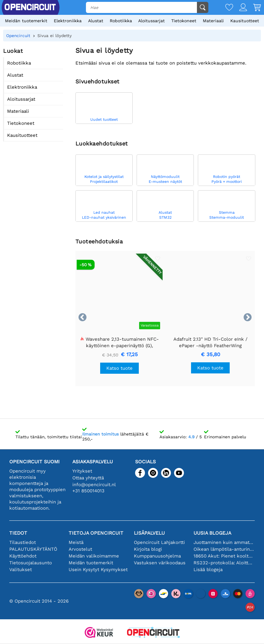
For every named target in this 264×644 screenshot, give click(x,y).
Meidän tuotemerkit (26, 21)
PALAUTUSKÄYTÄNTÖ (33, 549)
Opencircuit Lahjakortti (159, 542)
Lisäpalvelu (149, 533)
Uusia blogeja (212, 533)
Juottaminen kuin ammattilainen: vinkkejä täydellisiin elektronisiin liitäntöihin (224, 542)
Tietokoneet (184, 21)
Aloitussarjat (151, 21)
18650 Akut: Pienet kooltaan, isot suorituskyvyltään (224, 556)
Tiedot (18, 533)
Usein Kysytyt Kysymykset (98, 570)
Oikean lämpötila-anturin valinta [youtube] (224, 549)
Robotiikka (121, 21)
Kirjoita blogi (148, 549)
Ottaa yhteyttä (88, 478)
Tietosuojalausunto (31, 563)
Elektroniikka (68, 21)
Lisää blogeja (208, 570)
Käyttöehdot (23, 556)
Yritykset (82, 471)
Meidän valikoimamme (94, 556)
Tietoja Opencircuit (96, 533)
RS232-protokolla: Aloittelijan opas (224, 563)
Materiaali (213, 21)
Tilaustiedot (23, 542)
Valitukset (21, 570)
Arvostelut (80, 549)
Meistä (76, 542)
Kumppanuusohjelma (157, 556)
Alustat (96, 21)
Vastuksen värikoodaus (160, 563)
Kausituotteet (245, 21)
